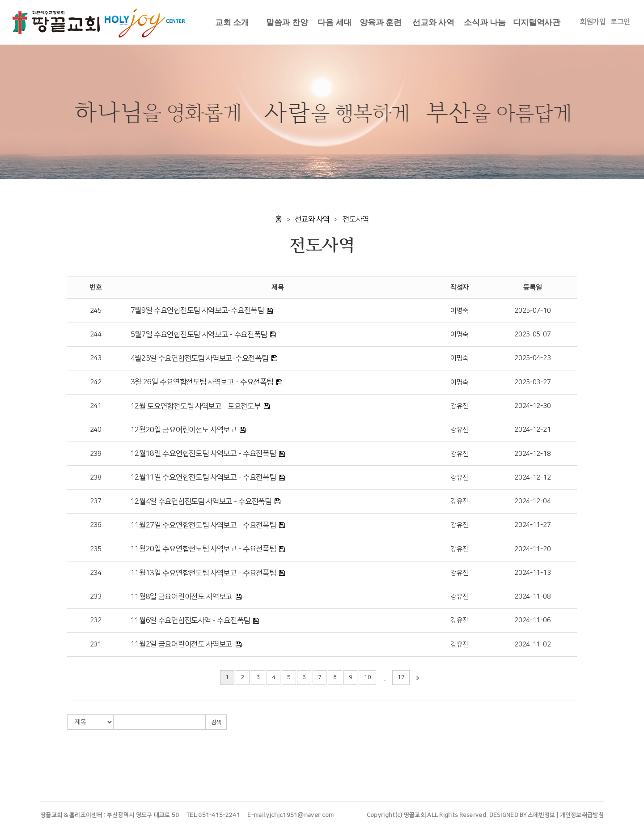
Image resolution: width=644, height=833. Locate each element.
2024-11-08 (532, 597)
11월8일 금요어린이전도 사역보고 (182, 597)
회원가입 (593, 22)
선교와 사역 (433, 22)
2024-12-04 (532, 501)
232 (96, 620)
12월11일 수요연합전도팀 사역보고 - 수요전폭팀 (203, 477)
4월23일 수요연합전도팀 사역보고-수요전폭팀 (199, 358)
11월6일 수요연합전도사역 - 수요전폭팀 (190, 620)
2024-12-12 (532, 478)
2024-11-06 (532, 620)
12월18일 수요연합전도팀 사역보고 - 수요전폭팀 (203, 454)
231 (96, 644)
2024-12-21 (532, 430)
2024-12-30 (532, 406)
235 (96, 549)
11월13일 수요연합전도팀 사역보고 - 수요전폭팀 (203, 573)
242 (96, 382)
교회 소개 (232, 22)
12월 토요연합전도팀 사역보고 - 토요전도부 (196, 406)
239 (96, 454)
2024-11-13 (532, 573)
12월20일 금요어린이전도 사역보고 (184, 430)
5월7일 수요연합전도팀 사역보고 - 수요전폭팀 (199, 335)
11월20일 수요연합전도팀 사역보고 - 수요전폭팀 (203, 549)
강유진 (460, 406)
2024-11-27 (532, 525)
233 (96, 597)
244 (96, 334)
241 (96, 406)
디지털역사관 (537, 22)
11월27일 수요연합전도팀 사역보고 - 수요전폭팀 (203, 525)
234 (96, 573)
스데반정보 (542, 815)
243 (96, 358)
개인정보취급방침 (582, 815)
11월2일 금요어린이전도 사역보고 (182, 644)
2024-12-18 (532, 454)
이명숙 (460, 311)
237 (96, 501)
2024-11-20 (532, 549)
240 (96, 430)
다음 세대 (335, 22)
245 (96, 311)
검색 (216, 722)
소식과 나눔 (485, 22)
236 (96, 525)
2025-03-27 (532, 382)
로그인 (620, 22)
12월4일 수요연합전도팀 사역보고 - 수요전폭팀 (201, 501)
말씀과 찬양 (287, 22)
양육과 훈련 (380, 22)
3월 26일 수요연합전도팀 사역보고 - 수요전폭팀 (202, 382)
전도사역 (356, 219)
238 (96, 478)
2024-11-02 (532, 644)
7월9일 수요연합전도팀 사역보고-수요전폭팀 (197, 310)
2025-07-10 (532, 311)
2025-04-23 (532, 358)
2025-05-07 (532, 334)
